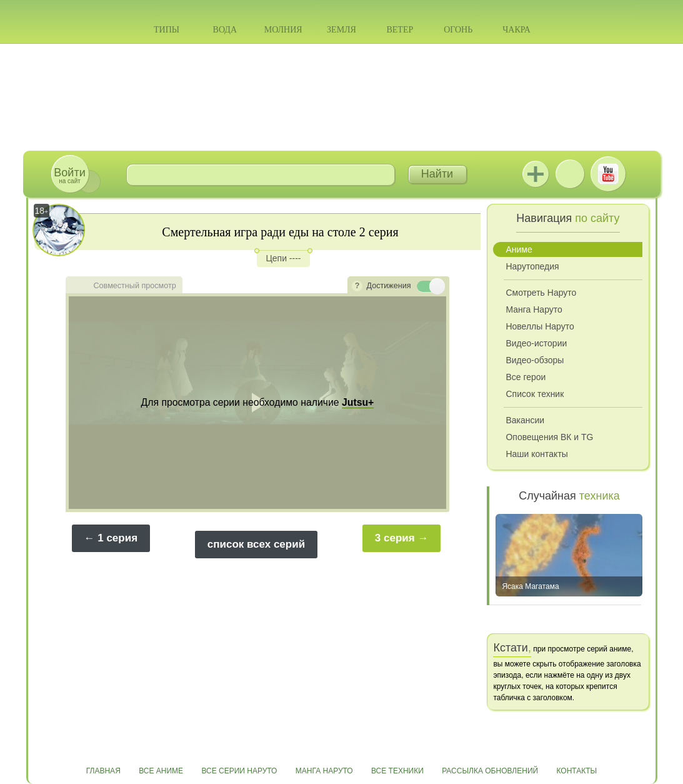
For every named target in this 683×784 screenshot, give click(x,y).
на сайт (69, 175)
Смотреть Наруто (541, 293)
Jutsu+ (536, 174)
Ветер (400, 30)
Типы (167, 30)
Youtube (608, 174)
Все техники (397, 771)
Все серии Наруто (239, 771)
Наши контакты (536, 454)
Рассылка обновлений (490, 771)
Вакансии (525, 420)
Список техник (535, 394)
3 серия (395, 538)
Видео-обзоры (535, 360)
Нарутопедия (532, 266)
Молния (283, 30)
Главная (103, 771)
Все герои (526, 377)
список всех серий (256, 544)
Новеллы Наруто (540, 326)
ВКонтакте (570, 174)
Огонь (458, 30)
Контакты (577, 771)
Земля (341, 30)
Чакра (516, 30)
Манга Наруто (534, 309)
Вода (225, 30)
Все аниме (161, 771)
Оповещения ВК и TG (549, 437)
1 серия (117, 538)
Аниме (519, 249)
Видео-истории (536, 343)
